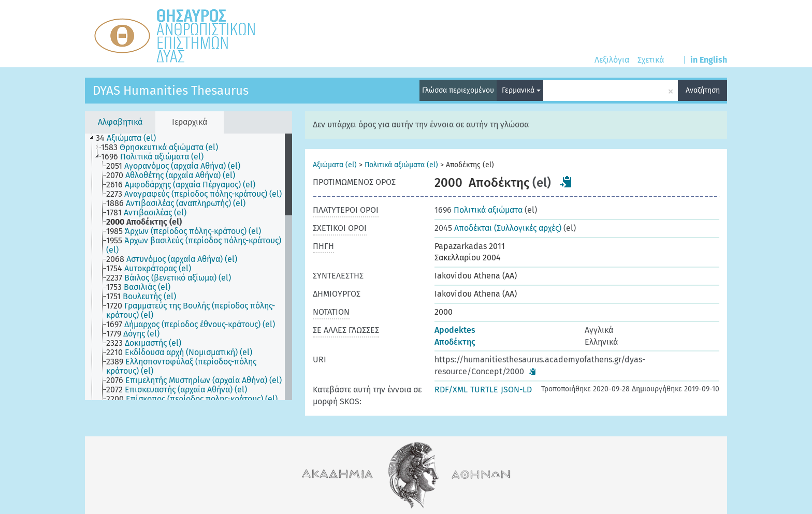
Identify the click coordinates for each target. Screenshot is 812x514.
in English (709, 60)
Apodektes (455, 330)
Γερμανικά (521, 90)
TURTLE (484, 390)
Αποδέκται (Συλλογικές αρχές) (498, 228)
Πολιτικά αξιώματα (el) (401, 165)
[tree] (189, 267)
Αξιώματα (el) (335, 165)
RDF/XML (451, 390)
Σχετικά (651, 60)
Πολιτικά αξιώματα (479, 210)
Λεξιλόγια (612, 60)
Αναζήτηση (703, 90)
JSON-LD (516, 390)
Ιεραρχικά (190, 122)
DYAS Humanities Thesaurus (171, 91)
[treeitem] (130, 138)
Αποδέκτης (455, 342)
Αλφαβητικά (120, 122)
